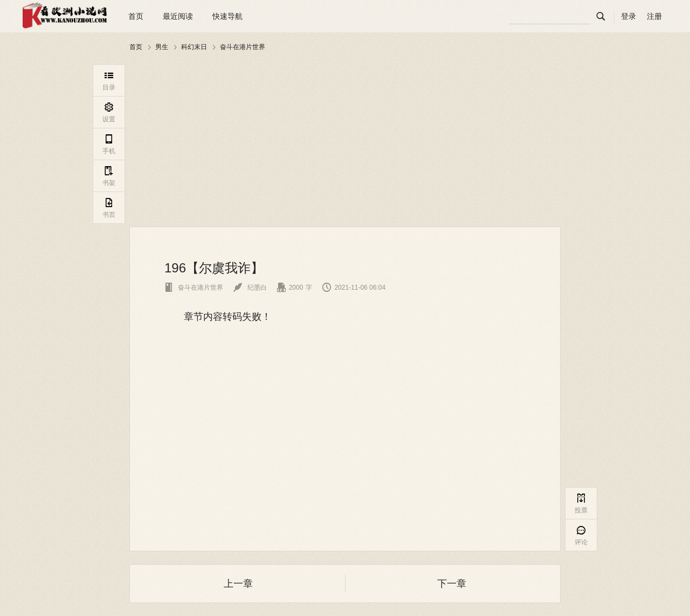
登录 (629, 16)
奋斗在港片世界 (243, 47)
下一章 (452, 584)
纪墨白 (250, 288)
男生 (162, 47)
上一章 (238, 584)
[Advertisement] (345, 140)
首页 (136, 16)
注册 (654, 16)
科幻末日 (194, 47)
